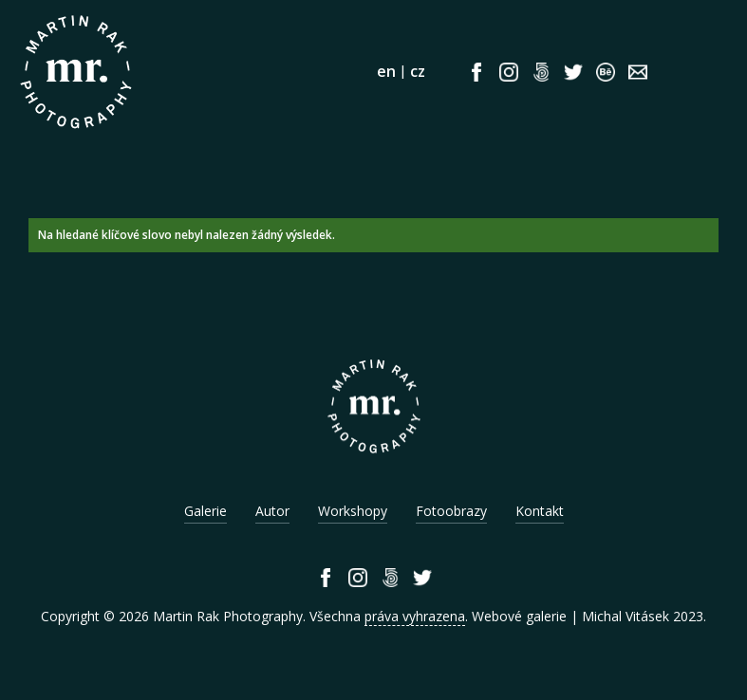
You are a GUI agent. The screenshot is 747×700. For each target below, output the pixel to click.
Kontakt (540, 511)
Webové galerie (519, 616)
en (386, 71)
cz (418, 71)
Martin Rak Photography (228, 616)
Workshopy (353, 511)
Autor (272, 511)
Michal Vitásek (626, 616)
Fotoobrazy (451, 511)
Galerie (205, 511)
